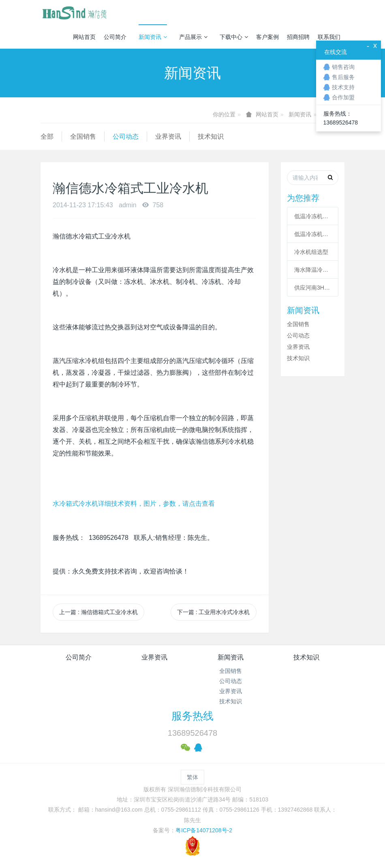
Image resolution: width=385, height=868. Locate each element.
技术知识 (211, 136)
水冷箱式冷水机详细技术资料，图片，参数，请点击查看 (134, 504)
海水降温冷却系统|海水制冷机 (313, 270)
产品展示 (193, 37)
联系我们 (329, 37)
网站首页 (84, 37)
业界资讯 (168, 136)
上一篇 (98, 612)
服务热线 (192, 716)
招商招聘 (298, 37)
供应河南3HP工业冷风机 (313, 288)
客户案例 (267, 37)
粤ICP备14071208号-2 (204, 830)
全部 (47, 136)
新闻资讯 (153, 37)
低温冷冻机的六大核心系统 (313, 216)
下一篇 (214, 612)
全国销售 (83, 136)
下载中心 (234, 37)
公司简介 (115, 37)
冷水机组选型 (311, 252)
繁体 (192, 777)
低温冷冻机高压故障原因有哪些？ (313, 234)
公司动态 (126, 136)
